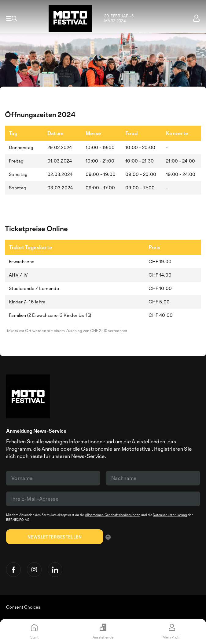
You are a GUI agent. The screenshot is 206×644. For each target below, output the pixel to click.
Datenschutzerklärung (170, 515)
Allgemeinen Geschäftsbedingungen (113, 515)
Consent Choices (23, 607)
